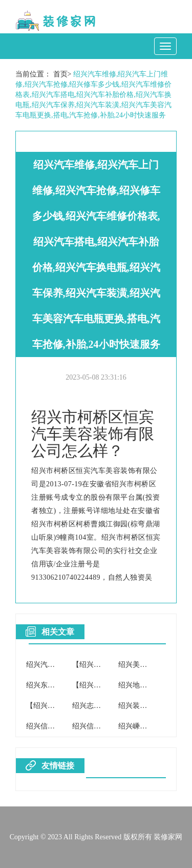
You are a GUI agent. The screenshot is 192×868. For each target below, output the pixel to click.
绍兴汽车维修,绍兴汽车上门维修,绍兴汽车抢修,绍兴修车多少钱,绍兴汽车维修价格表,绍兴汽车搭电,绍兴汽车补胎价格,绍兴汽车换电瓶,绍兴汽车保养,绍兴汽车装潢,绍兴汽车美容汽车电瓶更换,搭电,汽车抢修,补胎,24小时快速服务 (93, 95)
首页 (60, 74)
